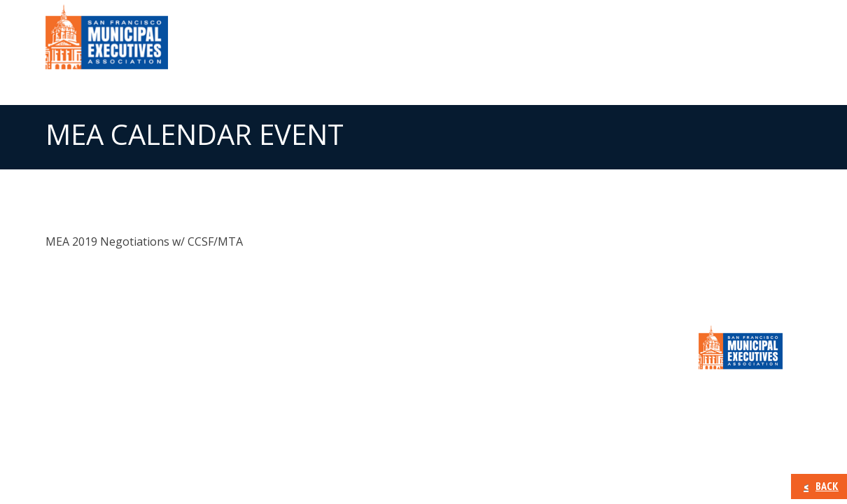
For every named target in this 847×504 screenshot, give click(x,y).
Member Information (514, 42)
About (409, 42)
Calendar (682, 42)
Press (616, 42)
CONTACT (759, 42)
